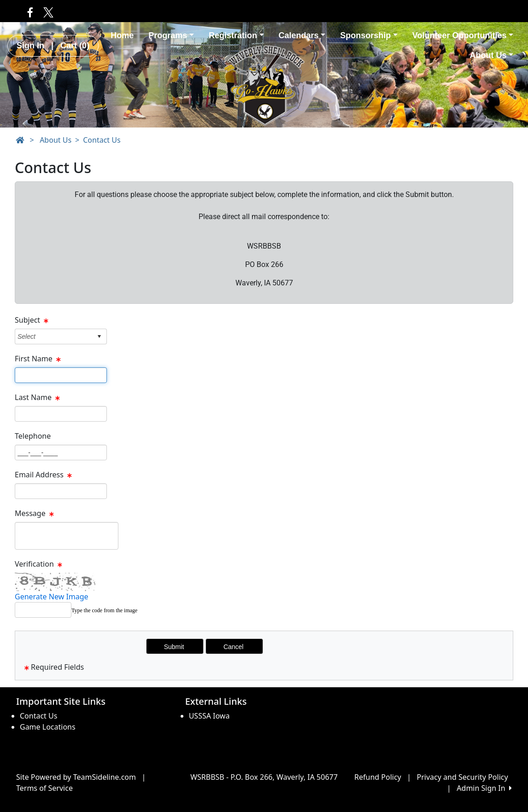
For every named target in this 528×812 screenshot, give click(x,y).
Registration (236, 35)
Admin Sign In (484, 788)
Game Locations (48, 727)
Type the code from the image (104, 610)
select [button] (99, 336)
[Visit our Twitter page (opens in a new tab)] (47, 12)
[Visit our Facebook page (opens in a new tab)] (30, 12)
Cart (75, 46)
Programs (171, 35)
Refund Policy (378, 777)
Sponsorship (369, 35)
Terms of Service (44, 788)
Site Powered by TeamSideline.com (76, 777)
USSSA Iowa (209, 716)
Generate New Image (52, 597)
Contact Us (102, 140)
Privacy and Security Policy (463, 777)
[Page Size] (61, 375)
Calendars (302, 35)
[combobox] (54, 336)
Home (122, 35)
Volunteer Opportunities (463, 35)
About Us (491, 55)
